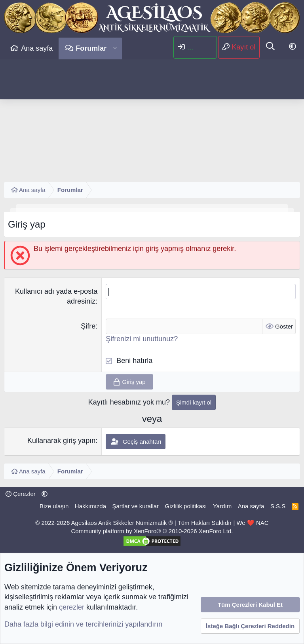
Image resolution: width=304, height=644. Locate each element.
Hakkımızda (90, 506)
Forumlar (91, 48)
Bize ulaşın (54, 506)
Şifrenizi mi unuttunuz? (142, 339)
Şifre (88, 326)
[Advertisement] (152, 119)
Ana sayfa (37, 48)
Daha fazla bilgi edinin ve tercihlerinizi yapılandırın (83, 624)
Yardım (222, 506)
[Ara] (270, 47)
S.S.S (278, 506)
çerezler (72, 607)
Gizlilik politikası (186, 506)
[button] (115, 48)
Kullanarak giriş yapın (61, 441)
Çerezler (21, 494)
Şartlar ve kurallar (136, 506)
